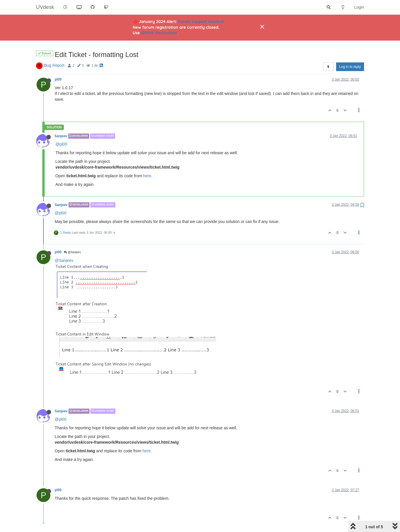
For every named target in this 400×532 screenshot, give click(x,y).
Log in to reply (350, 67)
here (147, 176)
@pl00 (61, 144)
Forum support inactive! (201, 22)
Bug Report (54, 65)
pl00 (58, 79)
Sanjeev (61, 136)
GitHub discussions (159, 33)
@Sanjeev (72, 252)
